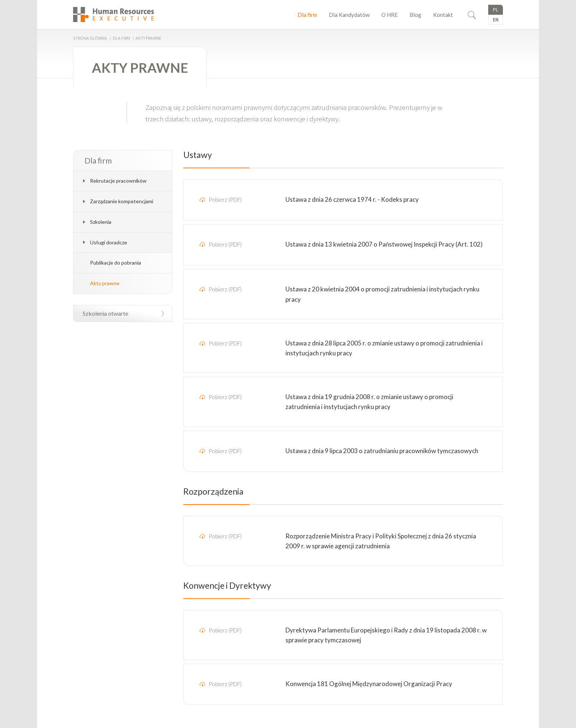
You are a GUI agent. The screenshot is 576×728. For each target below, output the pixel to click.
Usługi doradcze (109, 242)
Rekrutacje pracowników (118, 181)
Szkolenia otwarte (105, 313)
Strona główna (90, 38)
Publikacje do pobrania (116, 263)
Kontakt (443, 15)
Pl (496, 10)
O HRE (390, 15)
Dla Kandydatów (349, 15)
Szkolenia (101, 222)
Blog (415, 15)
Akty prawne (105, 283)
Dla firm (307, 15)
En (496, 19)
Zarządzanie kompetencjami (122, 201)
